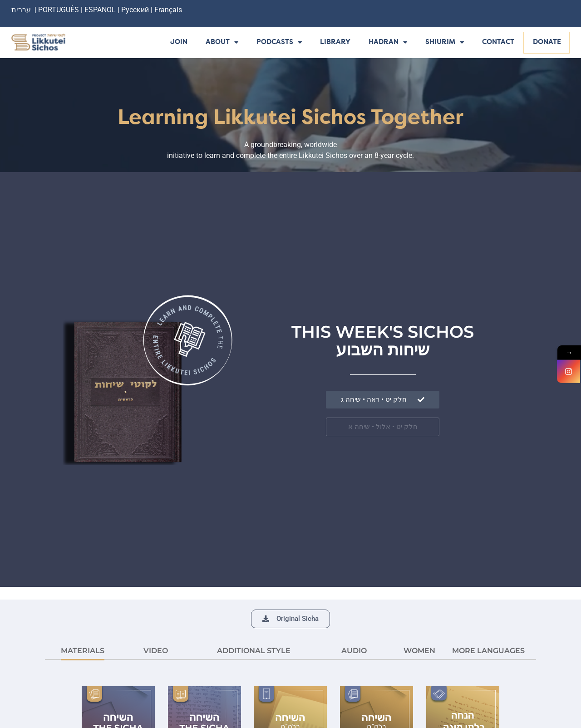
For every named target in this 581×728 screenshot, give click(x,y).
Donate (547, 42)
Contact (498, 42)
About (222, 43)
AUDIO (354, 651)
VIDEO (156, 651)
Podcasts (279, 43)
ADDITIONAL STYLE (254, 651)
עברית (21, 10)
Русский (136, 10)
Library (335, 42)
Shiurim (445, 43)
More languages (488, 651)
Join (179, 42)
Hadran (388, 43)
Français (168, 10)
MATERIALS (83, 651)
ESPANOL (100, 10)
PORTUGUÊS (59, 10)
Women (419, 651)
